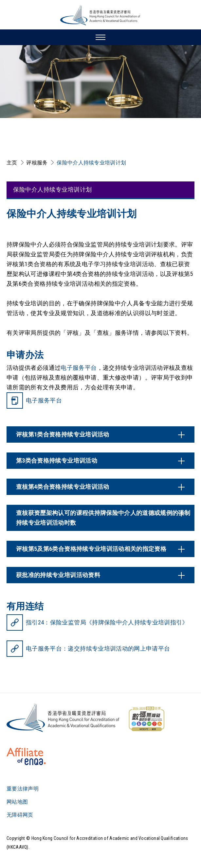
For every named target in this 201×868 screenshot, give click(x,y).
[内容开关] (100, 434)
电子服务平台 (79, 368)
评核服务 (37, 163)
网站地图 (17, 802)
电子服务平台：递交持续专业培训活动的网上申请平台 (98, 648)
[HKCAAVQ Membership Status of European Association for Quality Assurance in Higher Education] (26, 757)
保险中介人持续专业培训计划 (91, 163)
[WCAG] (146, 719)
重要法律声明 (23, 789)
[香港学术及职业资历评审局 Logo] (100, 15)
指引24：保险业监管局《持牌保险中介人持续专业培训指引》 (107, 622)
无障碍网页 (20, 815)
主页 (12, 163)
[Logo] (63, 718)
